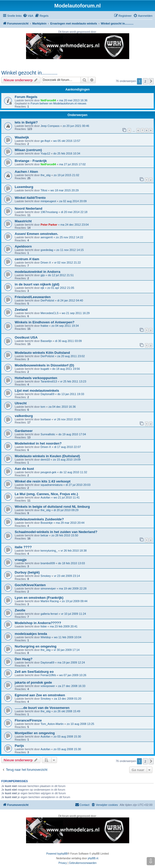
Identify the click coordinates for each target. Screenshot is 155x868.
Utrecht (21, 403)
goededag (47, 250)
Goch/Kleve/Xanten (30, 585)
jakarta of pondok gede (33, 682)
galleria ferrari (49, 614)
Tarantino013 (49, 381)
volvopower (48, 686)
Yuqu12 (45, 153)
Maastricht (23, 221)
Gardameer (24, 431)
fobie (44, 626)
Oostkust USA (26, 337)
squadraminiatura (51, 485)
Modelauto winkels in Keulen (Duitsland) (47, 456)
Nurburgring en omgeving (36, 646)
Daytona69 (47, 394)
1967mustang (49, 212)
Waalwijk (22, 137)
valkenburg (24, 416)
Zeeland (21, 310)
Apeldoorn (23, 246)
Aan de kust (24, 469)
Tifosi (44, 190)
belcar (44, 535)
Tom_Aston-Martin (52, 724)
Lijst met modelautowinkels (37, 391)
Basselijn (46, 341)
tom (43, 407)
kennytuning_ (49, 551)
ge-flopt (45, 141)
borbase (46, 419)
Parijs (19, 746)
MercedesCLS (50, 313)
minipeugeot (48, 201)
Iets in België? (26, 122)
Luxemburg (24, 187)
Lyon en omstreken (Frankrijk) (39, 598)
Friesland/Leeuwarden (33, 297)
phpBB (64, 854)
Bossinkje (47, 523)
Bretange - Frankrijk (31, 161)
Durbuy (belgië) (27, 572)
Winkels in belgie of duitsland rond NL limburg (52, 507)
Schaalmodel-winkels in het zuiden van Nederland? (56, 532)
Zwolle (20, 610)
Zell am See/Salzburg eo (34, 672)
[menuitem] (28, 16)
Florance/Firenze (28, 720)
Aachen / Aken (26, 172)
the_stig (46, 175)
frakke (44, 326)
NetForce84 (48, 100)
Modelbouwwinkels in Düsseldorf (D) (44, 365)
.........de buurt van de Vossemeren (42, 708)
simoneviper (48, 588)
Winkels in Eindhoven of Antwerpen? (45, 322)
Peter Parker (49, 225)
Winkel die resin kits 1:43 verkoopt (43, 481)
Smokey (46, 576)
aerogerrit (47, 237)
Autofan (45, 497)
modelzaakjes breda (31, 634)
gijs (43, 275)
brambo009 (48, 563)
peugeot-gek (48, 472)
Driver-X (46, 263)
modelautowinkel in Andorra (38, 272)
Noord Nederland (28, 208)
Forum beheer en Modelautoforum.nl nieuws (59, 103)
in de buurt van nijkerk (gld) (37, 284)
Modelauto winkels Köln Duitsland (42, 353)
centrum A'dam (27, 259)
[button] (151, 81)
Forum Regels (26, 97)
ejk (42, 288)
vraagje (21, 560)
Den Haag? (24, 659)
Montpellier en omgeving (35, 733)
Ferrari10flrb (48, 675)
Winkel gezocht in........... (29, 73)
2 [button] (145, 81)
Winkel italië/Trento (30, 198)
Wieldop (46, 637)
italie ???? (23, 547)
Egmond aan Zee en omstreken (40, 695)
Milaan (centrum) (28, 150)
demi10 (45, 460)
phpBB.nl (93, 858)
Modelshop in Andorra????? (38, 623)
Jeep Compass (50, 126)
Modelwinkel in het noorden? (38, 443)
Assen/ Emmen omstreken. (36, 234)
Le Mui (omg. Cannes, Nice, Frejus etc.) (46, 494)
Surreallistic (48, 434)
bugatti (45, 369)
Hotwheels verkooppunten (36, 378)
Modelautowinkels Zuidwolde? (39, 519)
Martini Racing (50, 601)
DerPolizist (47, 300)
